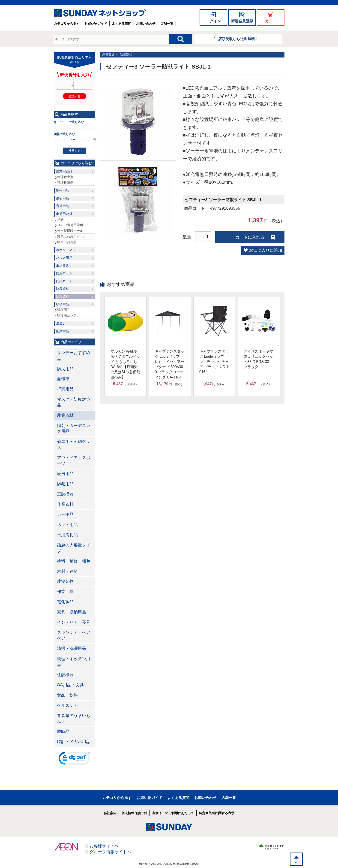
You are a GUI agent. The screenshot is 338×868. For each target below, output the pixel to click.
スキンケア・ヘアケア (74, 635)
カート (271, 21)
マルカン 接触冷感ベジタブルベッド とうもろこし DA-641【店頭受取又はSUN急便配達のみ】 (126, 364)
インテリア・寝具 (74, 622)
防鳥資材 (63, 289)
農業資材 (108, 55)
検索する (75, 151)
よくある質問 (122, 24)
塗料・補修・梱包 (74, 561)
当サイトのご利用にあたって (173, 813)
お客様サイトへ (104, 846)
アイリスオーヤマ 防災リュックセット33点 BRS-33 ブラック (258, 359)
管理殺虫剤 (65, 177)
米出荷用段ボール (70, 231)
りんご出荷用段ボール (73, 225)
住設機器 (65, 675)
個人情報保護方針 (134, 813)
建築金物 (65, 581)
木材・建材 (67, 571)
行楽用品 (65, 389)
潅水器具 (63, 265)
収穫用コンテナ (69, 315)
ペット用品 (67, 525)
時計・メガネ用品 (74, 742)
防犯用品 (65, 484)
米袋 (60, 219)
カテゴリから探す (67, 24)
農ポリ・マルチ (67, 250)
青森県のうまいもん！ (74, 718)
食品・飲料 (67, 695)
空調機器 (65, 494)
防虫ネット (64, 281)
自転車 (63, 379)
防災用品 (65, 369)
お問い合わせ (146, 24)
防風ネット (64, 273)
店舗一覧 (167, 24)
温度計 (61, 323)
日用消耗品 (67, 535)
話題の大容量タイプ (74, 548)
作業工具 (65, 592)
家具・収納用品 (72, 612)
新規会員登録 (242, 21)
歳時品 (63, 732)
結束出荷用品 (67, 242)
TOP (296, 862)
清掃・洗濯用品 (72, 648)
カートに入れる (250, 237)
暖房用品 (65, 474)
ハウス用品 (64, 258)
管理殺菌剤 (65, 182)
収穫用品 (63, 304)
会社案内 (110, 813)
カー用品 (65, 514)
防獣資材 (126, 55)
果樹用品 (63, 198)
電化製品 (65, 602)
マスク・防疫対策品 (74, 402)
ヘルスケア (67, 705)
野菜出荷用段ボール (72, 236)
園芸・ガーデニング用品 (74, 428)
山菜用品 (63, 331)
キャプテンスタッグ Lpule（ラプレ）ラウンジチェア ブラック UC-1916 (214, 362)
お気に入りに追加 (266, 250)
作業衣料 (65, 504)
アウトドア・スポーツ (74, 461)
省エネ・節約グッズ (74, 444)
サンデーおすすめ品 (74, 355)
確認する (75, 96)
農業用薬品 (64, 171)
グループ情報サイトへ (110, 852)
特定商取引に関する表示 (217, 813)
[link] (75, 759)
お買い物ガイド (96, 24)
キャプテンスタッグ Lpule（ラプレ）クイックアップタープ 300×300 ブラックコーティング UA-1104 (170, 364)
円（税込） (126, 384)
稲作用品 (63, 191)
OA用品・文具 (70, 685)
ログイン (213, 21)
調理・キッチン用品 (74, 662)
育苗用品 (63, 206)
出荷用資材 (64, 214)
